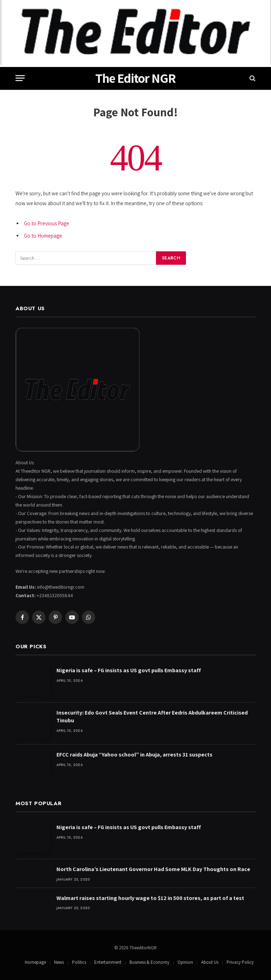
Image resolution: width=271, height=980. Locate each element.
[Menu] (20, 78)
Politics (79, 962)
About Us (210, 962)
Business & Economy (149, 962)
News (59, 962)
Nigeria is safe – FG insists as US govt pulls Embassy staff (129, 670)
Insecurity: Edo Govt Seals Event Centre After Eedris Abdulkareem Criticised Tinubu (152, 717)
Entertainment (108, 962)
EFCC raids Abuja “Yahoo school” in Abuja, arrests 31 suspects (134, 755)
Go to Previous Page (47, 223)
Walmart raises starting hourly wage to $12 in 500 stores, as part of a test (150, 898)
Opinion (185, 962)
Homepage (35, 962)
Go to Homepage (43, 236)
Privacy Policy (240, 962)
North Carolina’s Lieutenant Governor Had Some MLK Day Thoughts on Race (153, 869)
